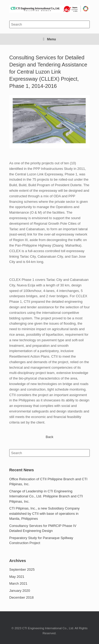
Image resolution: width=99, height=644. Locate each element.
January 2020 (20, 591)
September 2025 (22, 569)
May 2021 (17, 577)
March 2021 (18, 583)
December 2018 (22, 597)
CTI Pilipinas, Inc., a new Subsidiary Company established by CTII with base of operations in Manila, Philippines (44, 513)
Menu (49, 39)
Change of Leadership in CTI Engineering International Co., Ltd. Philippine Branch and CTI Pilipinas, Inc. (46, 496)
